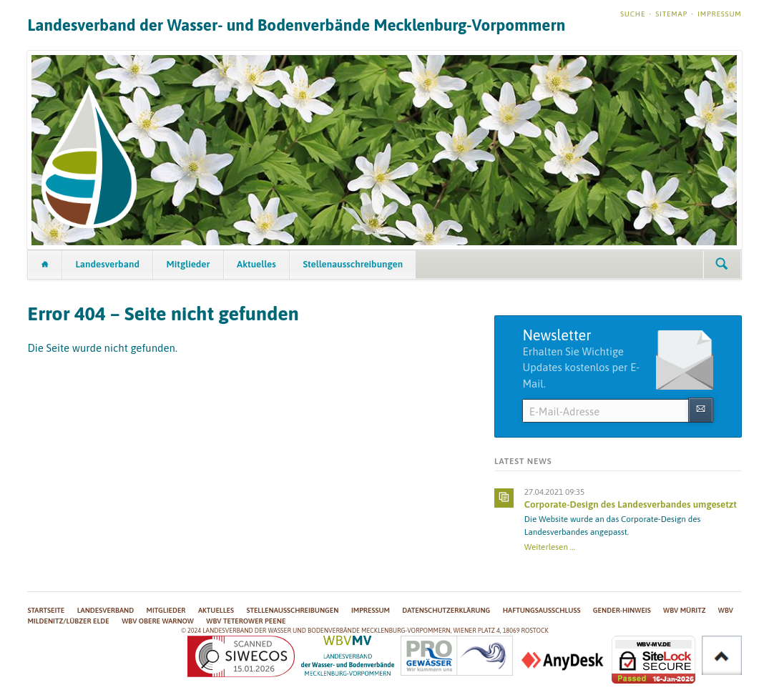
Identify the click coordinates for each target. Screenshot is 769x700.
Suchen (721, 265)
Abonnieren (701, 410)
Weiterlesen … (550, 547)
